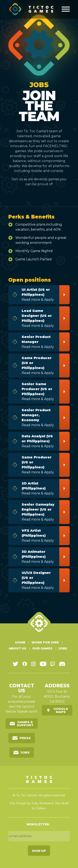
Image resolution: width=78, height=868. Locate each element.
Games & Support (25, 723)
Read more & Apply (39, 294)
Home (20, 642)
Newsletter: (38, 824)
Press (25, 738)
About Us (17, 648)
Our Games (42, 648)
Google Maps (61, 710)
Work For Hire (45, 642)
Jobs (63, 648)
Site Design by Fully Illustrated (32, 803)
